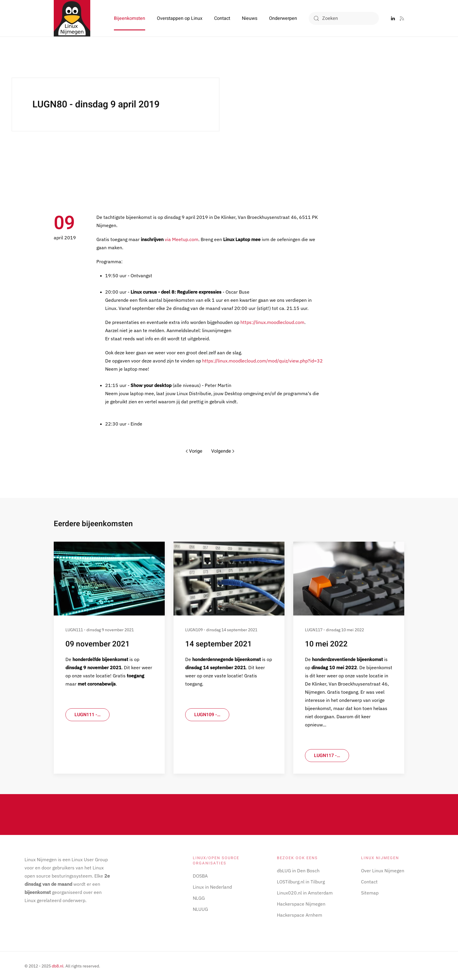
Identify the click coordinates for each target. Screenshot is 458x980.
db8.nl (58, 965)
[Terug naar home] (72, 18)
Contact (222, 18)
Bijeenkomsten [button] (130, 18)
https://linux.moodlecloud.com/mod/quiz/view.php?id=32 (262, 361)
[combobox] (344, 18)
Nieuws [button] (250, 18)
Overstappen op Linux (180, 18)
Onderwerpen (283, 18)
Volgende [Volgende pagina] (223, 451)
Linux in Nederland (212, 886)
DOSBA (200, 875)
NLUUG (200, 908)
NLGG (199, 897)
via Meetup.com (182, 239)
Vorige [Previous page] (194, 451)
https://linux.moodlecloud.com (272, 322)
